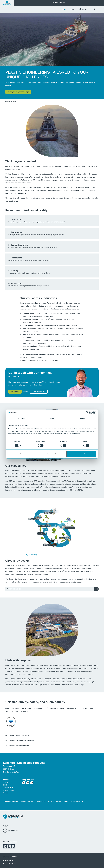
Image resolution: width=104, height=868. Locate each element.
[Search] (95, 9)
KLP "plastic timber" (68, 571)
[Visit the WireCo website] (11, 831)
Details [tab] (52, 418)
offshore (85, 166)
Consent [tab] (22, 418)
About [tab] (82, 418)
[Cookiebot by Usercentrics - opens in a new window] (87, 413)
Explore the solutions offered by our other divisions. (40, 360)
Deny (22, 454)
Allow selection (52, 454)
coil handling (77, 166)
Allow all (82, 454)
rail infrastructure (65, 166)
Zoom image (32, 555)
